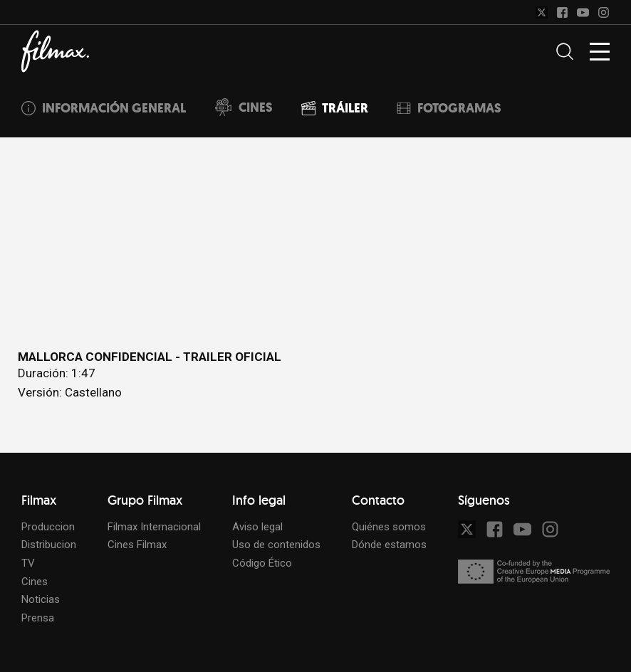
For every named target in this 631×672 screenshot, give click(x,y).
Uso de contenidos (276, 545)
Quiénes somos (389, 527)
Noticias (41, 599)
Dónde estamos (389, 545)
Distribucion (49, 545)
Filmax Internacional (154, 527)
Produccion (48, 527)
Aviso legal (257, 527)
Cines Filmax (137, 545)
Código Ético (262, 563)
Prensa (38, 618)
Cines (35, 582)
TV (28, 563)
